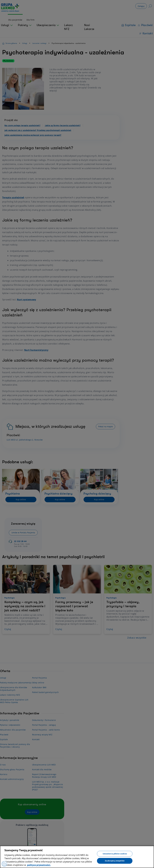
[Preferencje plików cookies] (4, 864)
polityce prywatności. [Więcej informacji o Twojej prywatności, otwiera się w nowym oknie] (39, 865)
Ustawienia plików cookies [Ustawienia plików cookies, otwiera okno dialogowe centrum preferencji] (115, 854)
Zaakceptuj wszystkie (115, 861)
